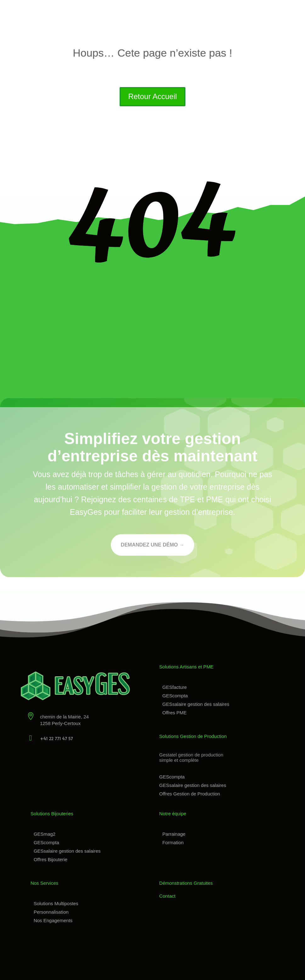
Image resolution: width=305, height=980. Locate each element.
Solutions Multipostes (56, 903)
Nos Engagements (53, 920)
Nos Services (44, 883)
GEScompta (175, 696)
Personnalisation (51, 912)
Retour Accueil (152, 96)
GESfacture (175, 687)
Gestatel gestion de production (191, 755)
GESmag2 (45, 834)
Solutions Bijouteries (52, 814)
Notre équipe (173, 814)
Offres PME (175, 713)
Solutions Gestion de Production (193, 736)
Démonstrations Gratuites (186, 883)
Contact (167, 896)
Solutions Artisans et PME (186, 667)
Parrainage (174, 834)
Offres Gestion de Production (190, 794)
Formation (173, 842)
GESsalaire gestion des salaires (196, 704)
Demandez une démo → (153, 546)
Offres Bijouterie (51, 859)
